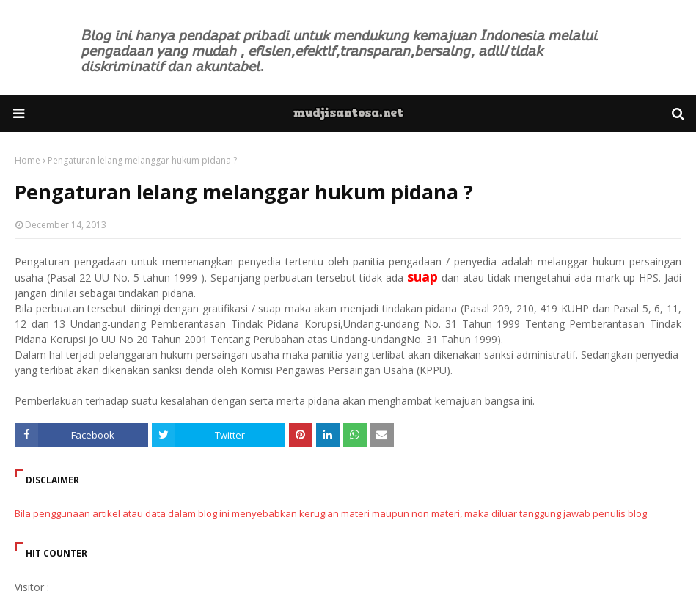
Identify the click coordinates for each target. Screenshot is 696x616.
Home (28, 160)
